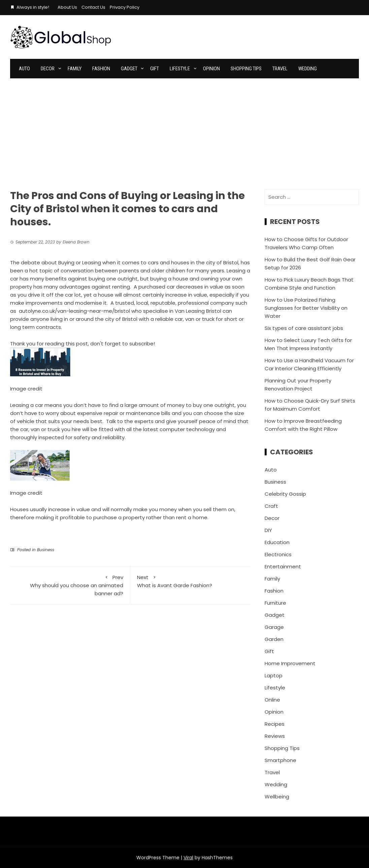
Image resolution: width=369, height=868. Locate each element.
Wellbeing (277, 797)
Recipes (275, 724)
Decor (48, 69)
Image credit (26, 389)
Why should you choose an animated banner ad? (70, 585)
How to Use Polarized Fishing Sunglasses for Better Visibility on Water (306, 308)
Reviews (275, 736)
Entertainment (283, 567)
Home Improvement (290, 663)
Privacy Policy (125, 7)
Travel (280, 69)
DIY (268, 530)
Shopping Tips (246, 69)
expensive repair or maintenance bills (124, 413)
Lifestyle (180, 69)
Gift (155, 69)
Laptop (274, 675)
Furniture (275, 603)
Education (277, 542)
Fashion (101, 69)
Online (272, 700)
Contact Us (93, 7)
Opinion (211, 69)
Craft (271, 506)
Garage (274, 627)
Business (46, 550)
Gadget (129, 69)
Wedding (308, 69)
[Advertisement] (184, 129)
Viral (188, 858)
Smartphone (280, 760)
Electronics (278, 554)
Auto (24, 69)
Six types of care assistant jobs (304, 328)
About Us (67, 7)
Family (75, 69)
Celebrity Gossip (285, 494)
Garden (274, 639)
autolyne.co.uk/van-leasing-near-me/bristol (74, 311)
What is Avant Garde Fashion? (190, 581)
